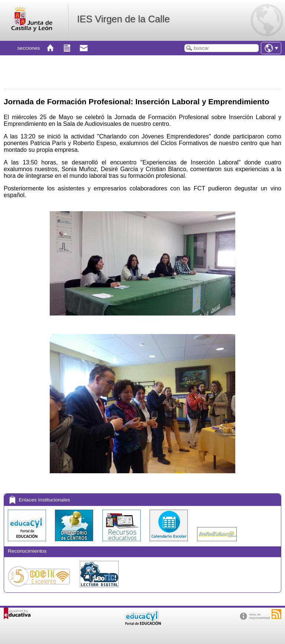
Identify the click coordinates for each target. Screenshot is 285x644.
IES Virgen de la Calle (123, 19)
